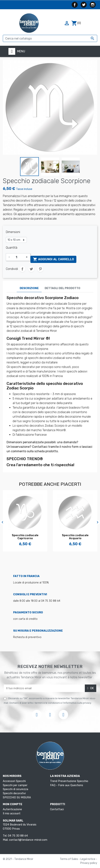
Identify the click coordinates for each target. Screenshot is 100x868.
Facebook (75, 5)
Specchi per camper (15, 785)
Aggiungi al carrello (53, 259)
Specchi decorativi (14, 793)
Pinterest (40, 269)
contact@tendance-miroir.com (28, 840)
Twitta (31, 269)
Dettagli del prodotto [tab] (62, 288)
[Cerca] (50, 38)
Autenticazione (12, 809)
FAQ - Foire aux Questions (67, 785)
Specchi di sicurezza (15, 789)
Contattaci (57, 809)
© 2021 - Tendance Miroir (18, 859)
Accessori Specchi (14, 781)
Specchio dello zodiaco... (31, 535)
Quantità (12, 248)
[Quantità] (18, 257)
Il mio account (12, 814)
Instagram (93, 5)
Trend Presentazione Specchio (69, 781)
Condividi (22, 269)
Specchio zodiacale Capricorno (81, 537)
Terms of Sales (69, 859)
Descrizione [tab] (29, 288)
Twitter (84, 5)
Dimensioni (13, 232)
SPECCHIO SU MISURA (17, 798)
